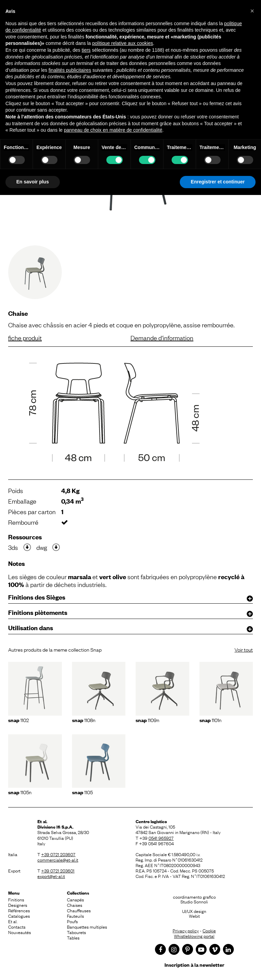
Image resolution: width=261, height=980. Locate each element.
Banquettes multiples (87, 927)
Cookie (209, 930)
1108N (84, 720)
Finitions (16, 899)
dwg (42, 547)
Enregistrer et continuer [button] (218, 182)
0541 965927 (161, 838)
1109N (147, 720)
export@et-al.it (51, 876)
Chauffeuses (79, 910)
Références (19, 910)
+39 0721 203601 (58, 870)
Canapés (75, 899)
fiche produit (25, 338)
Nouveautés (20, 932)
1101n (211, 720)
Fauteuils (75, 916)
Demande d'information (162, 338)
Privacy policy (186, 930)
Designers (18, 905)
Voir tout (244, 649)
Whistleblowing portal (194, 936)
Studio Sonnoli (194, 901)
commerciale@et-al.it (58, 860)
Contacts (17, 927)
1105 (82, 792)
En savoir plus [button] (33, 182)
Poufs (72, 921)
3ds (13, 547)
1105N (20, 792)
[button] (252, 11)
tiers (86, 50)
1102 (19, 720)
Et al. (13, 921)
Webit (194, 916)
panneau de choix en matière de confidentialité (113, 130)
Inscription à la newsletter (194, 965)
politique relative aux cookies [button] (123, 43)
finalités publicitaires (70, 70)
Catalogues (19, 916)
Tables (73, 937)
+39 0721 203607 (58, 854)
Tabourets (76, 932)
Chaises (75, 905)
